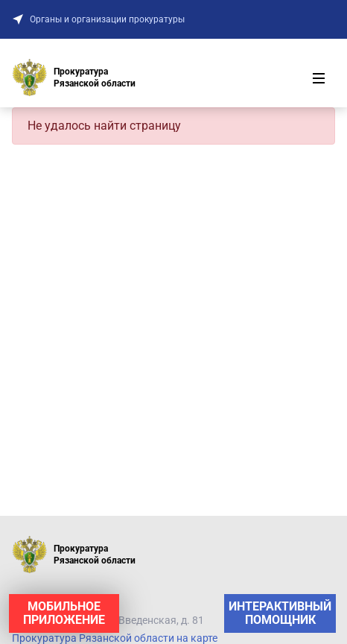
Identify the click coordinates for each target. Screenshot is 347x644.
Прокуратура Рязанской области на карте (115, 638)
